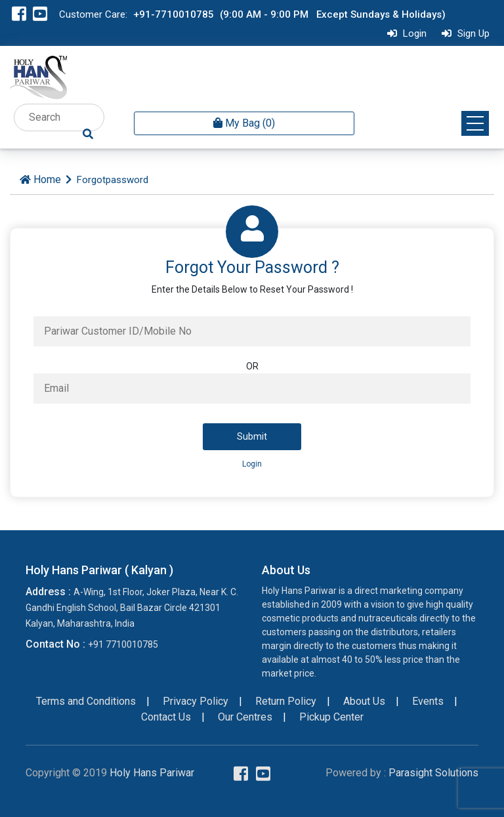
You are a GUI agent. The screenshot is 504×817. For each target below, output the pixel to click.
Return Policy (286, 701)
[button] (475, 123)
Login (405, 33)
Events (428, 701)
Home (47, 179)
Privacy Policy (196, 701)
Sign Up (464, 33)
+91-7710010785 (174, 14)
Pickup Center (331, 717)
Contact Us (166, 717)
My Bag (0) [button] (244, 123)
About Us (364, 701)
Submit (252, 436)
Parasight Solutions (433, 773)
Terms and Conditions (86, 701)
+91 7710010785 (123, 644)
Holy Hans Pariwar (152, 773)
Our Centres (245, 717)
